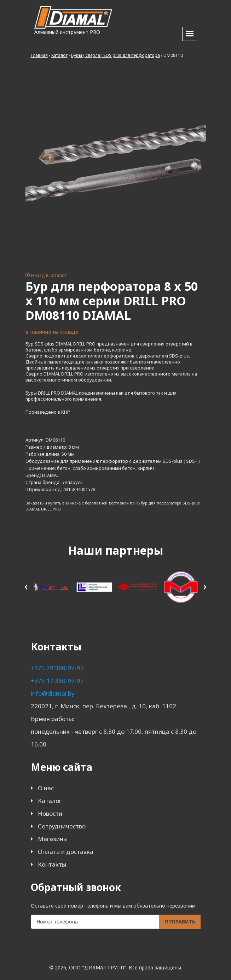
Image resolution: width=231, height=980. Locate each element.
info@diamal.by (53, 693)
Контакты (52, 864)
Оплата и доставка (66, 852)
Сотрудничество (62, 826)
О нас (46, 788)
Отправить (180, 922)
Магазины (53, 839)
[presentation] (26, 586)
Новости (50, 813)
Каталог (50, 801)
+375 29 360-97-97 (57, 668)
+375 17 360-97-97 (57, 681)
